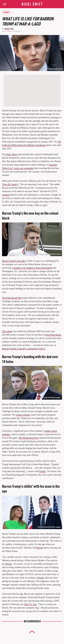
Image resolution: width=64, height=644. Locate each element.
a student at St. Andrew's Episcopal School (32, 268)
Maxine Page (9, 29)
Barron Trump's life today (14, 261)
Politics (6, 12)
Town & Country (10, 184)
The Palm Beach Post (12, 298)
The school (7, 331)
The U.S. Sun (30, 604)
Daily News (11, 154)
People (42, 471)
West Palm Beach (53, 335)
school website (23, 415)
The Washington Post (28, 438)
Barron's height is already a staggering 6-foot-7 (24, 349)
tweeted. (6, 195)
